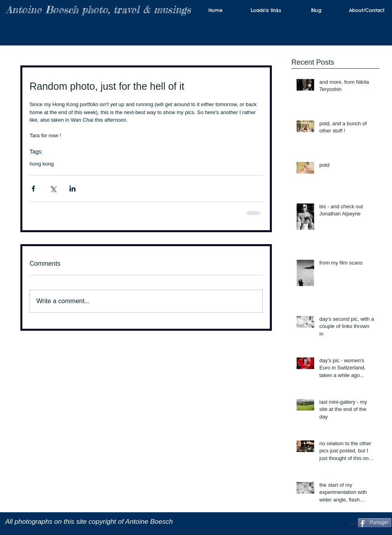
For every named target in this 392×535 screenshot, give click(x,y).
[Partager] (375, 523)
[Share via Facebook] (33, 189)
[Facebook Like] (331, 523)
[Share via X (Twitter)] (53, 189)
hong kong (42, 164)
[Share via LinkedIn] (72, 189)
